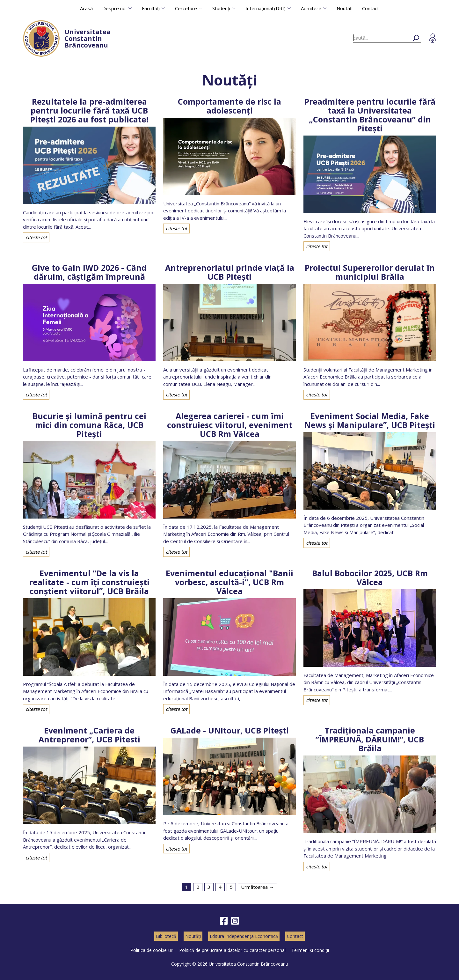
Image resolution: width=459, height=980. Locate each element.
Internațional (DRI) (266, 8)
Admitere (311, 8)
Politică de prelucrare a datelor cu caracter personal (232, 950)
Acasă (86, 8)
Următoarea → (257, 887)
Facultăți (151, 8)
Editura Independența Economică (244, 936)
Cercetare (186, 8)
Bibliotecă (166, 936)
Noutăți (345, 8)
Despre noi (114, 8)
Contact (371, 8)
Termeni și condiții (310, 950)
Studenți (221, 8)
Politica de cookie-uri (152, 950)
